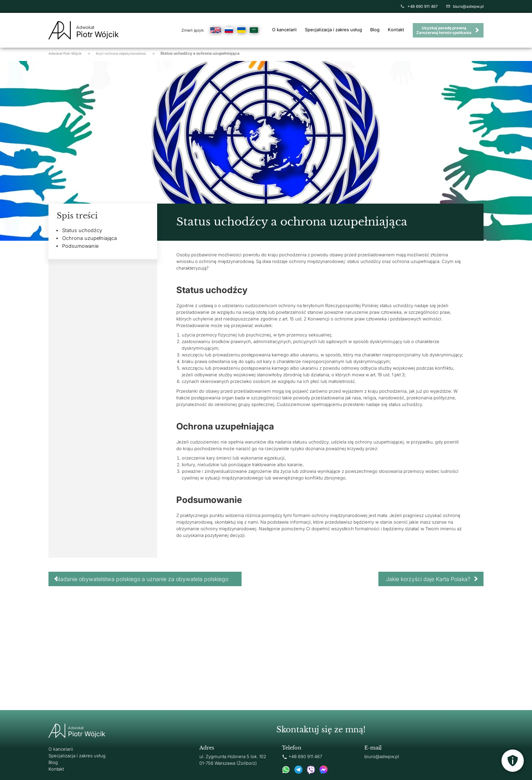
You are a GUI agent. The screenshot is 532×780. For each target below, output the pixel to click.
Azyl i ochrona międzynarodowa (125, 54)
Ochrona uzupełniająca (90, 238)
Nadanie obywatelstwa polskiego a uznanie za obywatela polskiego (142, 579)
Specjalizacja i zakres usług (333, 30)
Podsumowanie (80, 246)
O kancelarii (284, 30)
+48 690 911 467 (419, 6)
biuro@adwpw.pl (465, 6)
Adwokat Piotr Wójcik (69, 54)
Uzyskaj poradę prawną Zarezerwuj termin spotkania (444, 30)
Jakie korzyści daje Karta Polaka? (428, 579)
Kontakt (396, 30)
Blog (375, 30)
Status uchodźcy (82, 230)
